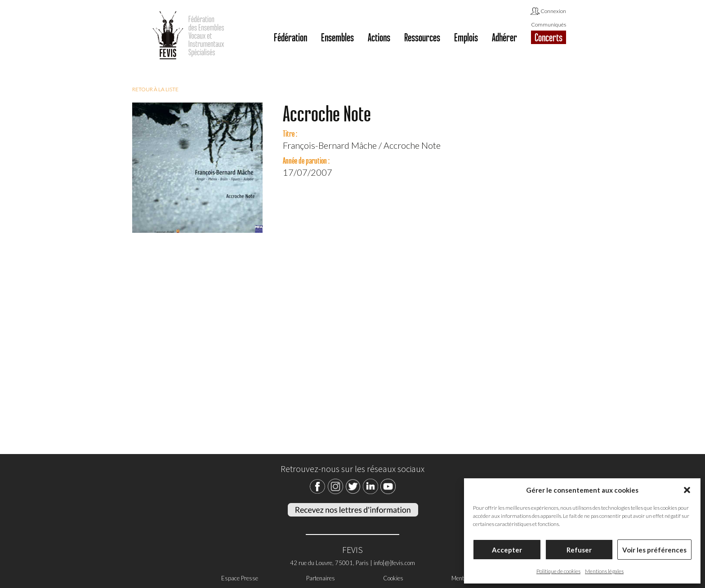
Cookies (393, 578)
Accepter (507, 550)
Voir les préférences (654, 550)
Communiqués (549, 24)
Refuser (579, 550)
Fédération (290, 37)
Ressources (422, 37)
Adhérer (504, 37)
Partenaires (321, 578)
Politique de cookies (558, 571)
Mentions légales (604, 571)
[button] (687, 490)
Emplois (466, 37)
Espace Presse (240, 578)
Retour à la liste (155, 89)
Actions (379, 37)
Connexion (548, 12)
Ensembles (337, 37)
